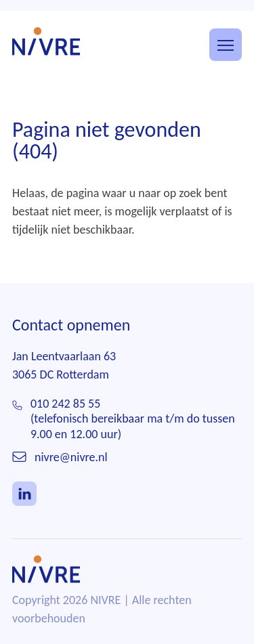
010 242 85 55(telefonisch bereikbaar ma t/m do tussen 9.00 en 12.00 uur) (133, 419)
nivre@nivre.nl (71, 457)
